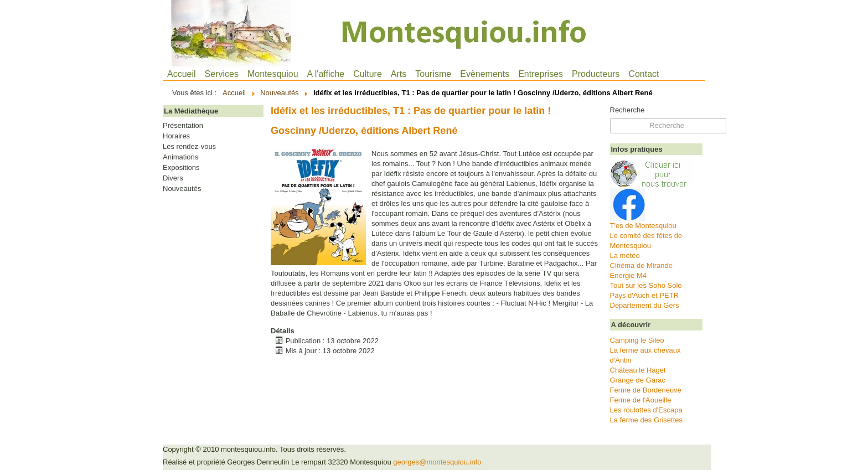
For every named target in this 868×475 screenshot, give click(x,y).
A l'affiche (326, 74)
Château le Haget (638, 370)
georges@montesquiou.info (437, 462)
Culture (368, 74)
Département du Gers (645, 305)
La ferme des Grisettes (647, 420)
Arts (399, 74)
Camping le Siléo (637, 340)
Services (222, 74)
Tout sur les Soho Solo (646, 285)
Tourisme (433, 74)
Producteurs (596, 74)
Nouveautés (182, 189)
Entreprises (541, 74)
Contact (644, 74)
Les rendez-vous (189, 147)
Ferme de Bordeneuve (646, 390)
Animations (180, 157)
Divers (173, 178)
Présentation (183, 126)
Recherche (627, 110)
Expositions (181, 168)
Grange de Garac (638, 380)
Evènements (485, 74)
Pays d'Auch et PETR (645, 295)
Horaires (176, 136)
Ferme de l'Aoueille (641, 400)
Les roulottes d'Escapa (646, 410)
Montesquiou (273, 74)
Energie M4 (628, 275)
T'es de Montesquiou (643, 226)
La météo (625, 255)
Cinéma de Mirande (641, 265)
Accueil (182, 74)
